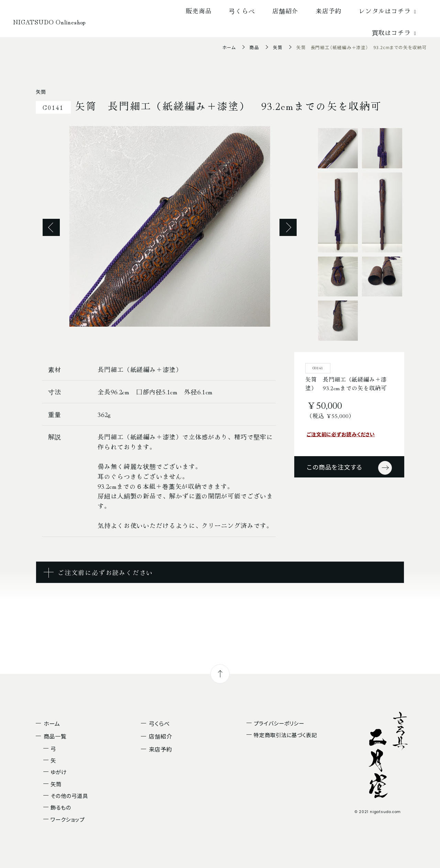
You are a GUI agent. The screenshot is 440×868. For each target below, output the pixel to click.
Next (288, 227)
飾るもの (61, 807)
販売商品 (199, 11)
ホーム (229, 47)
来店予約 (329, 11)
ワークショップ (67, 819)
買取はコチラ (395, 32)
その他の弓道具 (69, 796)
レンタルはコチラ (389, 11)
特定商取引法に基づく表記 (285, 735)
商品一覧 (55, 736)
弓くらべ (242, 11)
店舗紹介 (285, 11)
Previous (51, 227)
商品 (254, 47)
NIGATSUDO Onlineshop (49, 22)
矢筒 (278, 47)
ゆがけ (59, 772)
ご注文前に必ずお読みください (341, 434)
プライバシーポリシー (279, 723)
